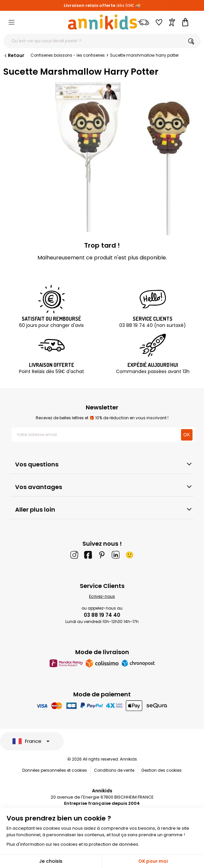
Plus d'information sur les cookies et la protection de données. (73, 844)
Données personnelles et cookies (55, 770)
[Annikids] (102, 22)
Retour (14, 55)
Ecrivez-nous (102, 596)
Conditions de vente (114, 770)
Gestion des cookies (161, 770)
